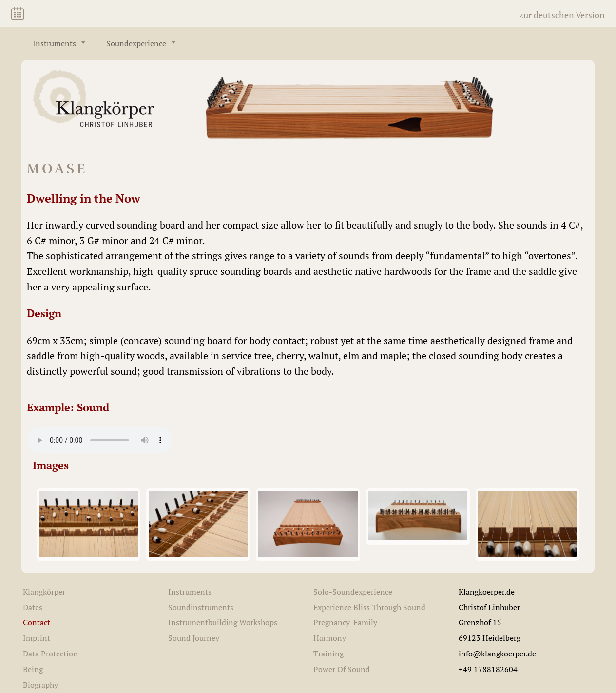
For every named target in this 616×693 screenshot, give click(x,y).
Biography (40, 685)
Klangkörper (44, 592)
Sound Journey (194, 638)
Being (33, 669)
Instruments (54, 43)
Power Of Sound (342, 669)
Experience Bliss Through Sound (369, 607)
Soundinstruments (201, 607)
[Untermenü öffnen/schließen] (83, 42)
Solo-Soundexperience (353, 592)
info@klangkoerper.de (497, 654)
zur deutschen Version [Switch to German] (562, 15)
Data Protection (50, 654)
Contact (37, 622)
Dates (33, 607)
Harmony (330, 638)
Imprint (37, 638)
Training (328, 654)
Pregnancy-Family (345, 622)
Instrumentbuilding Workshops (223, 622)
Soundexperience (136, 43)
